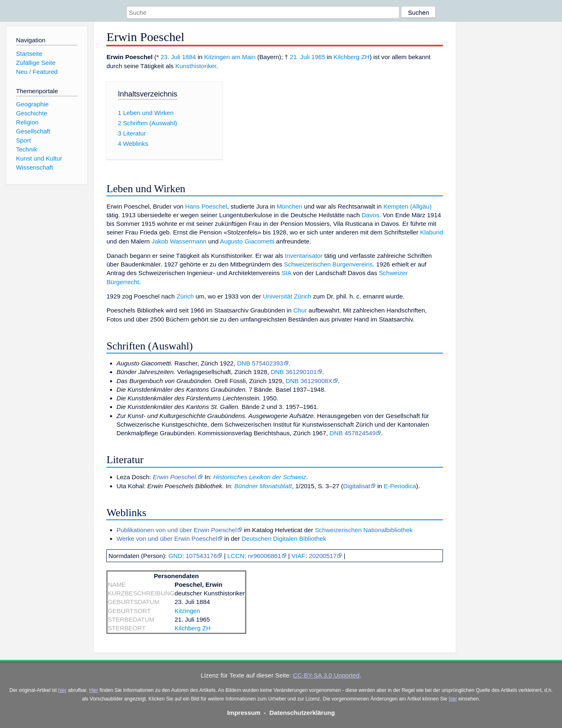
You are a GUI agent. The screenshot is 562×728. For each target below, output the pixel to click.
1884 (189, 57)
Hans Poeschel (206, 206)
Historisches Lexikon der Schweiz (260, 477)
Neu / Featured (37, 72)
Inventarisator (304, 256)
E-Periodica (400, 486)
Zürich (185, 296)
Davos (370, 215)
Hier (94, 690)
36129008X (317, 381)
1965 (318, 57)
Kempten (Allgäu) (407, 206)
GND (175, 556)
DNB (243, 363)
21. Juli (300, 57)
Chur (300, 310)
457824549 (360, 433)
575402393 (268, 363)
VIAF (298, 556)
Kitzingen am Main (230, 57)
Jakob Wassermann (179, 241)
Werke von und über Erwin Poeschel (167, 539)
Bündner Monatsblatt (263, 486)
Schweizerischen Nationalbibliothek (364, 530)
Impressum (244, 713)
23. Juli (170, 57)
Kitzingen (187, 611)
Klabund (431, 232)
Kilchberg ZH (351, 57)
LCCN (236, 556)
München (289, 206)
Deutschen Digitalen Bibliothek (284, 539)
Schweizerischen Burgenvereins (328, 264)
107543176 (201, 556)
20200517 (323, 556)
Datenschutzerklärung (302, 713)
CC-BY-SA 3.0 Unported (326, 675)
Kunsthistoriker (196, 66)
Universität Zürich (287, 296)
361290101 (301, 372)
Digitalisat (357, 486)
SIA (287, 273)
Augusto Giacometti (247, 241)
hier (62, 690)
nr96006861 (265, 556)
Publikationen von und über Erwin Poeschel (177, 530)
